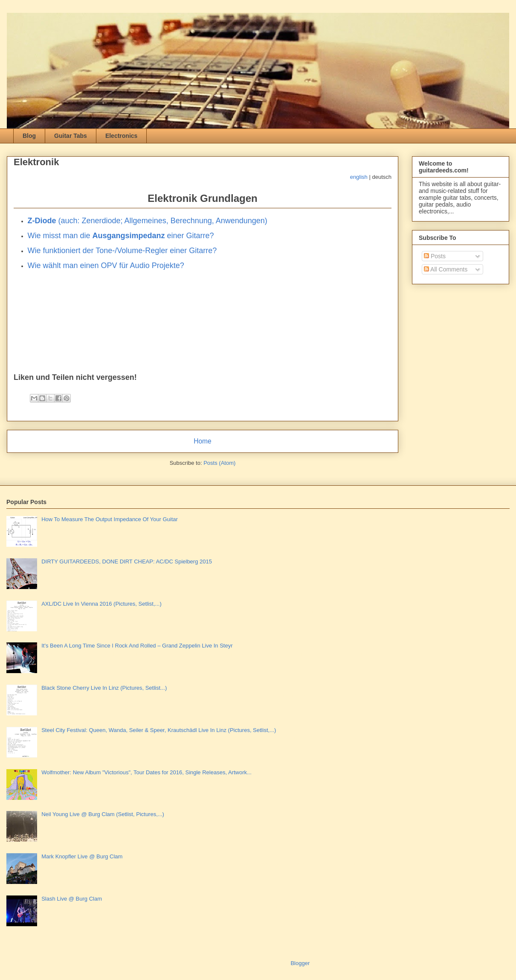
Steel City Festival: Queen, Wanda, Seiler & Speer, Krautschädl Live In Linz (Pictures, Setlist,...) (159, 730)
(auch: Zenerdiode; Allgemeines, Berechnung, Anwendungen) (148, 221)
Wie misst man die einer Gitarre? (121, 236)
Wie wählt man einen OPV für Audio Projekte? (106, 265)
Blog (29, 136)
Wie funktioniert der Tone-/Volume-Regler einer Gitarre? (122, 251)
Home (203, 441)
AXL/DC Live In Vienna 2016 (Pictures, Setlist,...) (101, 604)
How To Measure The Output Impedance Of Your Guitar (110, 519)
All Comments (446, 269)
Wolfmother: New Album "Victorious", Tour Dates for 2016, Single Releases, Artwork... (146, 772)
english (359, 177)
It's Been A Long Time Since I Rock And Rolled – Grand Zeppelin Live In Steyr (137, 646)
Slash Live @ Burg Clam (72, 899)
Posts (435, 256)
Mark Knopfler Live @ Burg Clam (82, 856)
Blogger (300, 963)
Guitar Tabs (71, 136)
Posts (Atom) (219, 463)
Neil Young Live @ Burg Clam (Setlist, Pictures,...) (103, 814)
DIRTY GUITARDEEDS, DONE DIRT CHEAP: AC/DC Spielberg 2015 (127, 561)
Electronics (121, 136)
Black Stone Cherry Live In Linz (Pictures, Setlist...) (104, 688)
